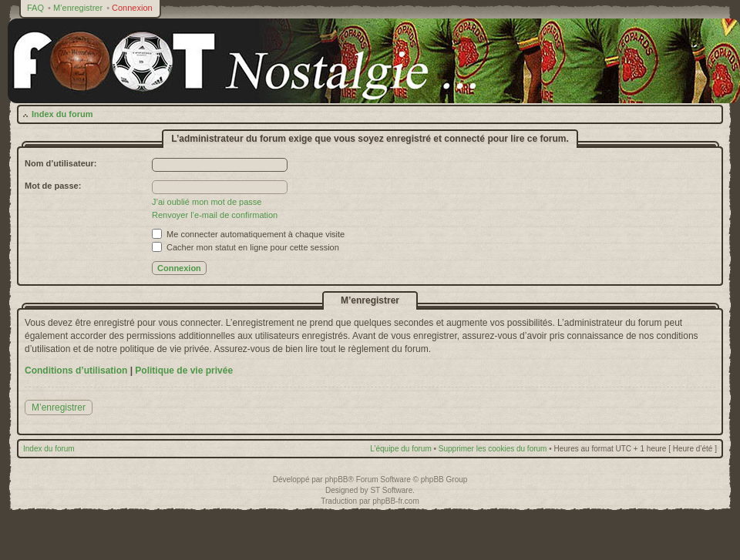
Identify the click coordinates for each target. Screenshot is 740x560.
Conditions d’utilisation (76, 371)
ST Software (391, 490)
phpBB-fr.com (396, 501)
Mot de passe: (53, 186)
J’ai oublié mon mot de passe (207, 202)
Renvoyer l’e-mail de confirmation (215, 215)
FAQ (35, 8)
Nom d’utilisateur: (61, 163)
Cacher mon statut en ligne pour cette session (246, 247)
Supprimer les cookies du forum (493, 449)
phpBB (336, 480)
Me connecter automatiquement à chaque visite (248, 234)
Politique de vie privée (184, 371)
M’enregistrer (78, 8)
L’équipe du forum (401, 449)
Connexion (132, 8)
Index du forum (62, 114)
